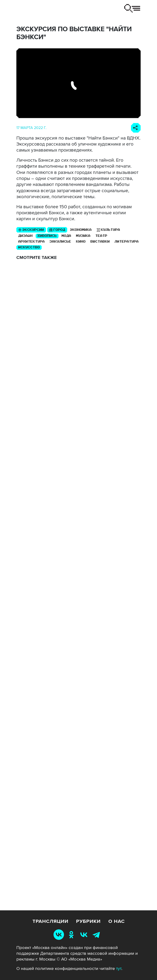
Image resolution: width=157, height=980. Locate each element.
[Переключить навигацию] (132, 8)
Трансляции (50, 922)
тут (119, 968)
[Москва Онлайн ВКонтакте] (59, 934)
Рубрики (88, 922)
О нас (117, 922)
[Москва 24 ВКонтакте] (85, 934)
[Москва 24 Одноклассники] (72, 934)
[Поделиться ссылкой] (136, 128)
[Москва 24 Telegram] (97, 934)
